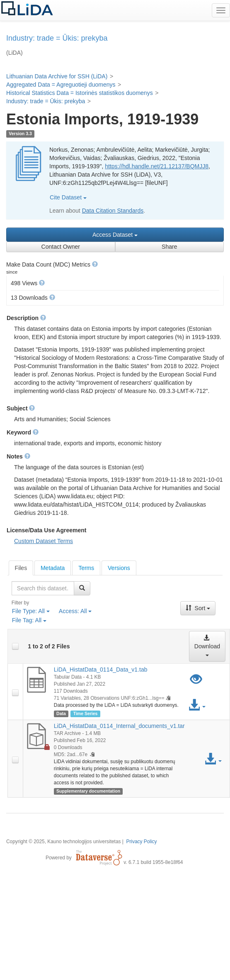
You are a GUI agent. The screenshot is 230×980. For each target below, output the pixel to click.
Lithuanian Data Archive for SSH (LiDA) (57, 76)
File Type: (31, 611)
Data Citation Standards (113, 211)
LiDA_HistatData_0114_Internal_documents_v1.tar (119, 726)
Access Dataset (115, 235)
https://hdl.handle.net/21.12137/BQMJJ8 (157, 166)
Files (21, 568)
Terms (86, 568)
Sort (198, 608)
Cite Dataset (68, 197)
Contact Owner (61, 247)
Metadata (53, 568)
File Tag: (29, 620)
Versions (119, 568)
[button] (95, 264)
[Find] (82, 588)
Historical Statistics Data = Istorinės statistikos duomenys (80, 93)
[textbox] (43, 588)
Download (207, 645)
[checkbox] (15, 646)
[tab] (21, 568)
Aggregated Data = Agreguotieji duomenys (61, 85)
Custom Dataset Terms (44, 541)
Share (169, 247)
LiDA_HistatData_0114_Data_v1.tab (101, 670)
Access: (75, 611)
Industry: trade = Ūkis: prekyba (46, 101)
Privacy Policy (141, 842)
